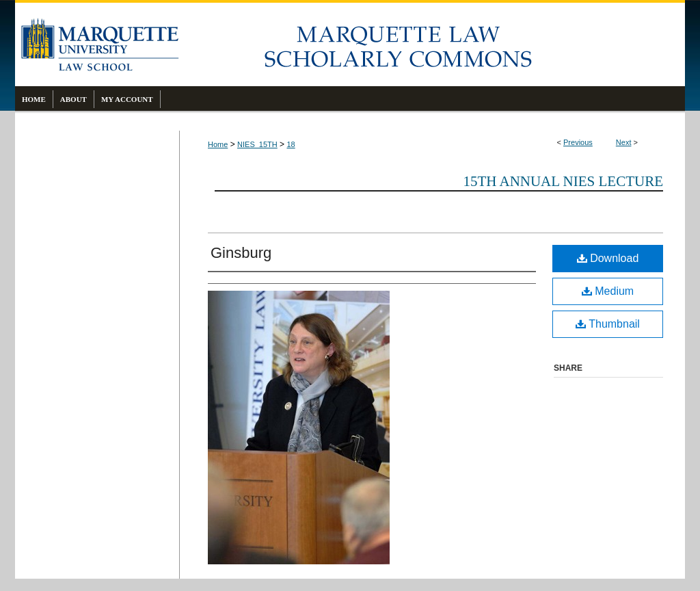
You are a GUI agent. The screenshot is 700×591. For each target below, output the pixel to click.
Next (624, 142)
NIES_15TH (257, 144)
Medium (608, 291)
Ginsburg (241, 253)
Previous (578, 142)
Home (218, 144)
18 (291, 144)
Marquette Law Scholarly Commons (432, 44)
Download (608, 258)
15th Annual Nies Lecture (563, 181)
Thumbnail (608, 324)
